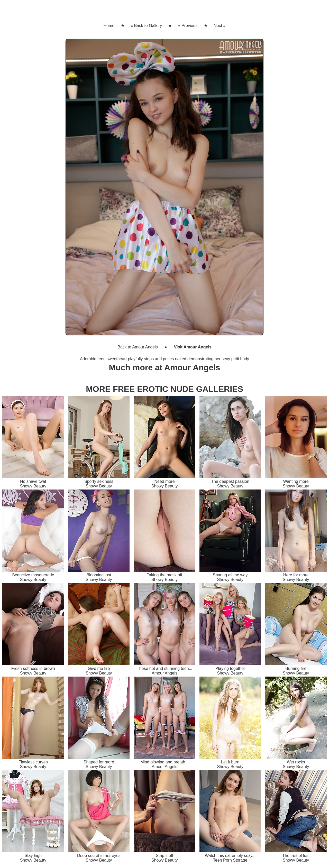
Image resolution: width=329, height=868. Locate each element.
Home (109, 26)
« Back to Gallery (146, 26)
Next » (220, 26)
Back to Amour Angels (138, 347)
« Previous (188, 26)
